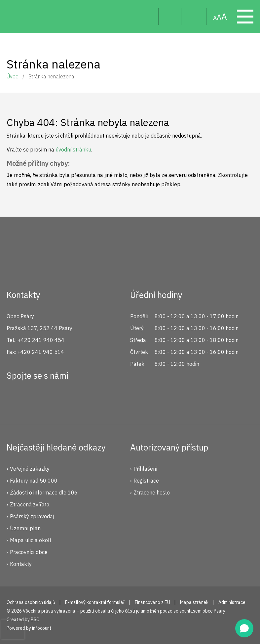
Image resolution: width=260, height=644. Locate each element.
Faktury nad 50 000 (34, 481)
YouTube (59, 400)
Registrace (146, 481)
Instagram (37, 400)
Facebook (15, 400)
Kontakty (21, 564)
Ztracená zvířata (30, 504)
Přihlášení (145, 469)
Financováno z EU (152, 602)
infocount (42, 628)
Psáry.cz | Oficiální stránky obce (20, 17)
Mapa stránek (194, 17)
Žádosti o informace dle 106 (44, 493)
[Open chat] (244, 628)
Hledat (148, 17)
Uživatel (170, 17)
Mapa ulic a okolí (30, 540)
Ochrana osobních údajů (31, 602)
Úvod (13, 76)
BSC (35, 620)
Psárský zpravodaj (32, 516)
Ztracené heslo (152, 493)
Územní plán (25, 528)
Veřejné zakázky (30, 469)
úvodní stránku (73, 150)
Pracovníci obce (29, 552)
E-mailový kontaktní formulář (95, 602)
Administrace (232, 602)
